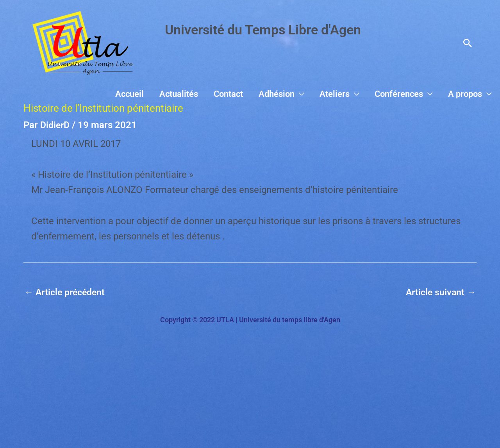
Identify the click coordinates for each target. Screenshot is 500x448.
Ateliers (356, 94)
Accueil (185, 94)
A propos (469, 94)
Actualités (226, 94)
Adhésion (307, 94)
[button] (468, 43)
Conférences (412, 94)
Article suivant (440, 293)
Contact (267, 94)
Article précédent (67, 293)
